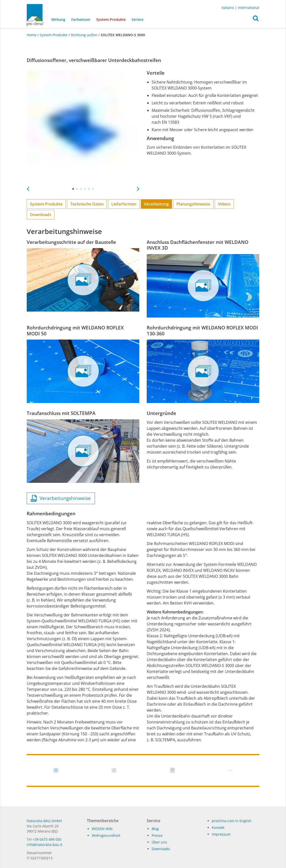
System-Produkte (112, 19)
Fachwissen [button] (81, 19)
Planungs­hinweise (193, 204)
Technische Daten (87, 204)
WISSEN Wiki (102, 829)
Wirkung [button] (58, 19)
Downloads (41, 215)
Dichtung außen (84, 35)
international (249, 8)
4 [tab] (85, 189)
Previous (28, 187)
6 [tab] (93, 189)
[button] (256, 20)
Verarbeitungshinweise (61, 498)
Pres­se (157, 835)
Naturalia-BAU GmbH (44, 821)
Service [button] (138, 19)
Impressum (221, 834)
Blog (155, 829)
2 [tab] (77, 189)
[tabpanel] (83, 127)
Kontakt (218, 827)
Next (138, 187)
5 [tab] (89, 189)
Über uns (159, 842)
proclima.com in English (232, 821)
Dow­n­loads (161, 849)
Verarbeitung (156, 204)
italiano (228, 8)
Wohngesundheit (106, 835)
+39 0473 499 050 (47, 839)
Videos (224, 204)
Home (32, 35)
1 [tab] (73, 189)
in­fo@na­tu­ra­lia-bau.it (45, 845)
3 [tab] (81, 189)
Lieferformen (124, 204)
